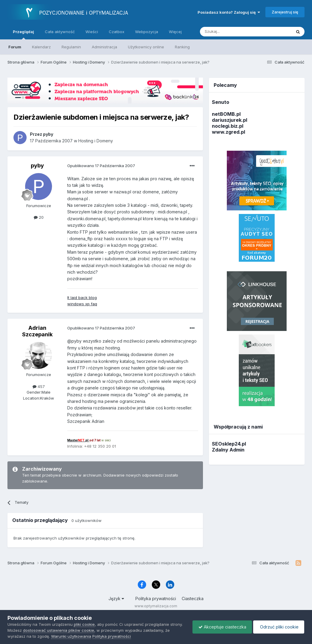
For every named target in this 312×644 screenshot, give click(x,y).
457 (39, 386)
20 (39, 217)
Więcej (175, 32)
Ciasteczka (193, 598)
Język (116, 598)
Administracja (104, 47)
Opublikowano (101, 166)
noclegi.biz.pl (228, 126)
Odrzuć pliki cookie (278, 627)
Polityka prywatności (156, 598)
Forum (15, 47)
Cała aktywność (60, 32)
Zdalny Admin (228, 450)
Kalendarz (41, 47)
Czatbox (117, 32)
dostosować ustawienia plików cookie (59, 630)
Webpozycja (147, 32)
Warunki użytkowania (71, 636)
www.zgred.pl (228, 132)
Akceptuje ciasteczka (221, 627)
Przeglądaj (23, 34)
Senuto (221, 102)
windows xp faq (82, 304)
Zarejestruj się (285, 12)
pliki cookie (84, 624)
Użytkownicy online (146, 47)
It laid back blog (82, 298)
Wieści (92, 32)
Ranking (182, 47)
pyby (37, 165)
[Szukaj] (231, 32)
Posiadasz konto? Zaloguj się (229, 12)
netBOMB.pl (226, 114)
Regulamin (71, 47)
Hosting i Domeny (96, 141)
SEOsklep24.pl (229, 444)
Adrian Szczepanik (37, 331)
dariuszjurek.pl (230, 120)
